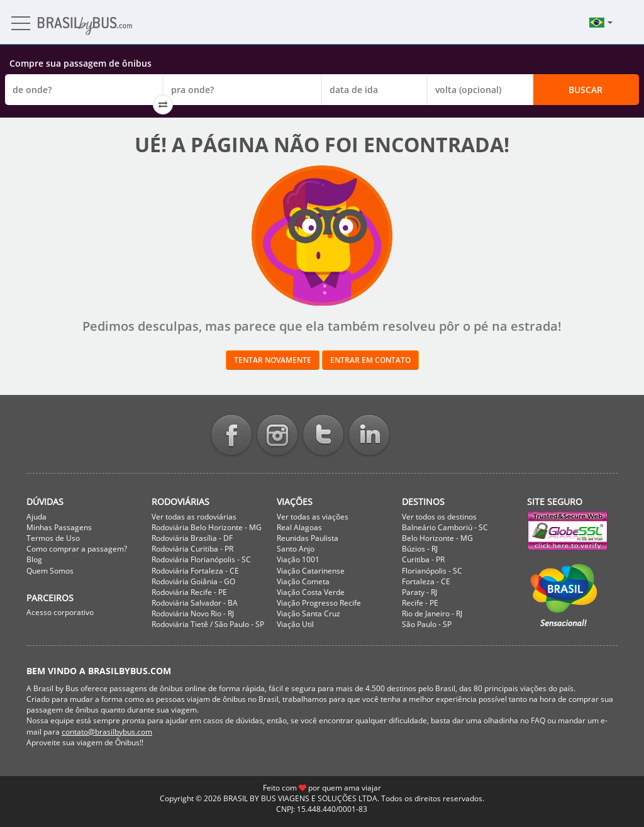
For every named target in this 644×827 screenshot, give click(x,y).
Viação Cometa (303, 581)
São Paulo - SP (427, 624)
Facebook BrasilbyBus (231, 436)
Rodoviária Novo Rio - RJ (193, 613)
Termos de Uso (53, 538)
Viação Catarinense (311, 571)
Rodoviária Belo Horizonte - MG (207, 527)
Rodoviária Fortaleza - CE (195, 571)
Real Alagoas (299, 527)
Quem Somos (50, 571)
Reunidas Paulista (308, 538)
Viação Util (295, 624)
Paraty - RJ (419, 592)
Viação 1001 (298, 559)
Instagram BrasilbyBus (277, 436)
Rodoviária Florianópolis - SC (201, 559)
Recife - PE (420, 603)
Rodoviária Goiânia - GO (193, 581)
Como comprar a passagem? (77, 549)
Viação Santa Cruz (308, 613)
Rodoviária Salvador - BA (195, 603)
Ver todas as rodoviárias (194, 517)
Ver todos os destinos (439, 517)
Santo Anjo (296, 549)
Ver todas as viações (313, 517)
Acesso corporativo (60, 612)
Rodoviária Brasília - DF (192, 538)
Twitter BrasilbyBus (323, 436)
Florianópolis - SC (432, 571)
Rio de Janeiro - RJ (432, 613)
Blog (34, 559)
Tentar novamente (273, 360)
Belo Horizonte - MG (437, 538)
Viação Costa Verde (311, 592)
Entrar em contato (370, 360)
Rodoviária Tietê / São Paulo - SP (208, 624)
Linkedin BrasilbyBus (369, 436)
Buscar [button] (586, 90)
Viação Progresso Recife (319, 603)
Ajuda (36, 517)
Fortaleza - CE (426, 581)
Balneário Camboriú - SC (445, 527)
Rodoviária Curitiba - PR (192, 549)
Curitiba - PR (423, 559)
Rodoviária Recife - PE (189, 592)
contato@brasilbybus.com (107, 732)
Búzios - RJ (420, 549)
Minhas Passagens (59, 527)
